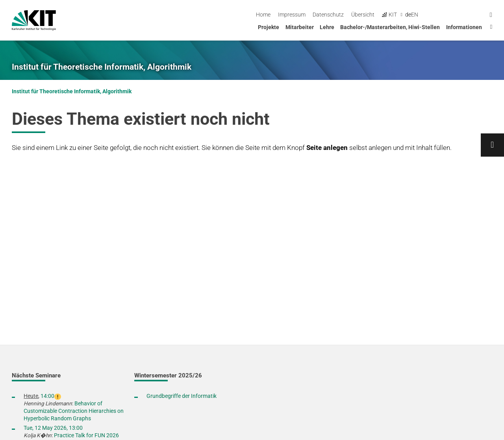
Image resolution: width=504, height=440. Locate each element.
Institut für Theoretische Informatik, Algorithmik (102, 67)
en (480, 15)
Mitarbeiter (300, 27)
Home (328, 15)
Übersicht (428, 15)
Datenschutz (393, 15)
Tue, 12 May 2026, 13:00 (53, 428)
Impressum (356, 15)
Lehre (327, 27)
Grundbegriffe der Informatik (182, 396)
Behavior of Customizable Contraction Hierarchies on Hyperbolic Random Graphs (74, 411)
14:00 (47, 396)
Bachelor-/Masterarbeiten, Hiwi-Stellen (390, 27)
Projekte (269, 27)
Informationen (464, 27)
